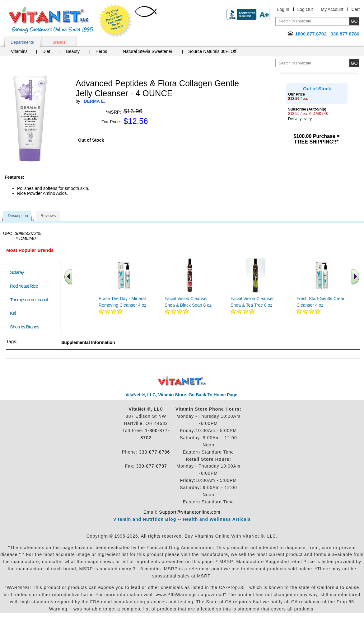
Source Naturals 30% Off (212, 51)
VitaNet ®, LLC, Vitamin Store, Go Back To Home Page (181, 395)
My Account (332, 9)
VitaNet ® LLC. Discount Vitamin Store (182, 381)
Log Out (305, 9)
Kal (13, 313)
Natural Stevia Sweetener (148, 51)
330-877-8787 (152, 466)
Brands (59, 42)
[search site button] (354, 63)
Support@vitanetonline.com (190, 512)
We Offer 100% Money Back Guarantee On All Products (115, 21)
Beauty (73, 51)
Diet (46, 51)
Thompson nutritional (29, 300)
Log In (283, 9)
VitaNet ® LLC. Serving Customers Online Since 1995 (51, 20)
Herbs (101, 51)
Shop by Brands (26, 327)
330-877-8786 (154, 452)
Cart (356, 9)
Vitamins (19, 51)
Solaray (17, 272)
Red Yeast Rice (24, 286)
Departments (22, 42)
